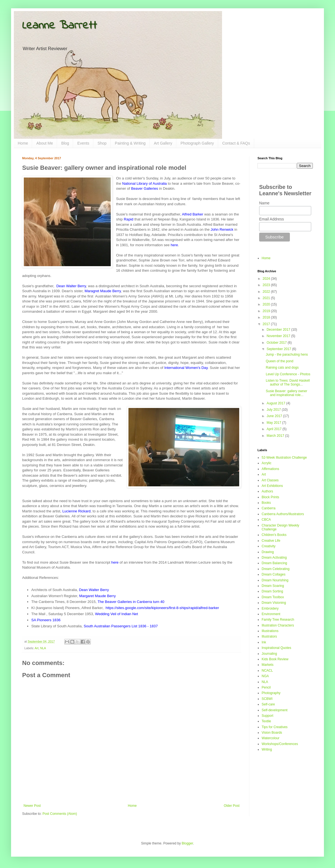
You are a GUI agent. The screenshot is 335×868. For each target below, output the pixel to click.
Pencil (266, 687)
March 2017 (276, 436)
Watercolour (270, 738)
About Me (45, 143)
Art (37, 648)
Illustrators (269, 636)
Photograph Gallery (197, 143)
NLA (43, 648)
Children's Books (274, 535)
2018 (267, 317)
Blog (65, 143)
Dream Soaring (273, 586)
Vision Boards (272, 733)
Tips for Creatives (275, 727)
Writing (267, 749)
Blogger (187, 843)
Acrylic (266, 463)
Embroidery (270, 608)
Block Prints (270, 497)
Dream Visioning (274, 603)
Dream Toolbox (273, 597)
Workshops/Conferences (280, 744)
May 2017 (274, 423)
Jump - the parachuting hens (287, 355)
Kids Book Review (275, 659)
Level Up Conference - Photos (288, 374)
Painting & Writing (130, 143)
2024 (267, 279)
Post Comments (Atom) (60, 814)
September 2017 (279, 349)
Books (266, 503)
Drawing (268, 552)
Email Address (271, 219)
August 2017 (276, 403)
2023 (267, 285)
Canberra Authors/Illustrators (283, 514)
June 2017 (275, 416)
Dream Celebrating (276, 569)
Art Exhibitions (272, 486)
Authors (267, 491)
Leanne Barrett (60, 26)
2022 (267, 292)
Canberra (269, 508)
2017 (267, 324)
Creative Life (271, 541)
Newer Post (32, 806)
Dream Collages (274, 574)
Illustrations (270, 631)
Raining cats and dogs (282, 368)
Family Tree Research (278, 620)
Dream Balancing (274, 563)
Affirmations (270, 469)
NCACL (267, 671)
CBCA (266, 520)
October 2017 (277, 343)
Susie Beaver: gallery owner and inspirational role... (286, 393)
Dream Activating (274, 558)
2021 (267, 298)
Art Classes (270, 480)
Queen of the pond (279, 361)
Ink (264, 642)
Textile (266, 721)
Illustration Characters (278, 625)
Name (264, 203)
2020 (267, 304)
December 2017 (279, 330)
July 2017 (274, 410)
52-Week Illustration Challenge (284, 458)
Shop (102, 143)
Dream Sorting (272, 591)
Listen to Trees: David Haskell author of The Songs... (288, 382)
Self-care (268, 704)
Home (23, 143)
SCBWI (267, 699)
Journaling (269, 654)
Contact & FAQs (236, 143)
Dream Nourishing (275, 580)
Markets (268, 665)
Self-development (275, 710)
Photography (271, 693)
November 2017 (279, 336)
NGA (265, 676)
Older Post (232, 806)
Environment (271, 614)
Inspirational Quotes (276, 648)
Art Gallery (163, 143)
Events (83, 143)
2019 (267, 311)
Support (267, 716)
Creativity (269, 546)
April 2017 (275, 429)
